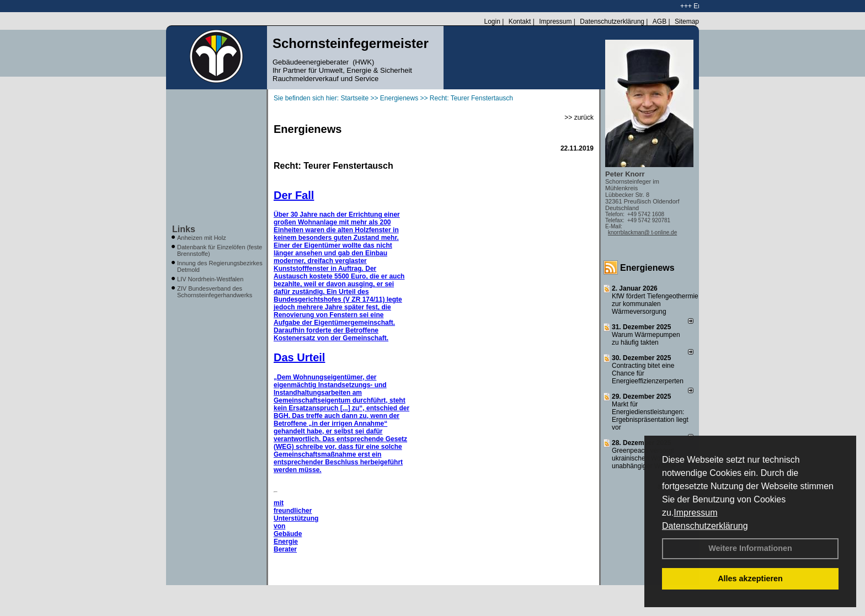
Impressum (695, 513)
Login (492, 22)
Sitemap (687, 22)
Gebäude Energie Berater (288, 542)
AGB (660, 22)
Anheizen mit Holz (202, 238)
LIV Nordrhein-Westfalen (210, 279)
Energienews (647, 268)
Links (184, 229)
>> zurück (579, 117)
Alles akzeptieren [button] (750, 578)
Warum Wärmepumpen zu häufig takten (646, 339)
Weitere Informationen (750, 548)
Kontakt (520, 22)
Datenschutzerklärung (705, 526)
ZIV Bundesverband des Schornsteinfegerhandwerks (215, 292)
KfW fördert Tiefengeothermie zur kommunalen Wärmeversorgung (655, 304)
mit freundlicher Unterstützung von (296, 515)
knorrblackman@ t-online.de (642, 232)
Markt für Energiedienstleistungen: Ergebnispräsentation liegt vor (650, 416)
